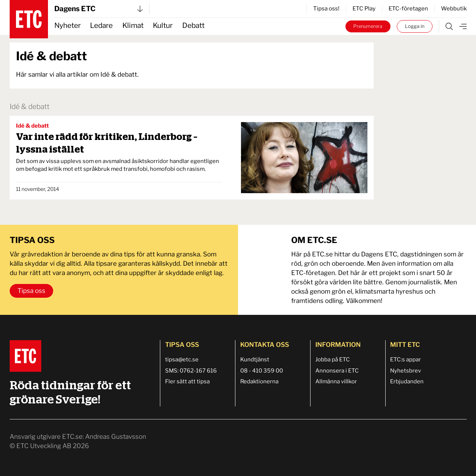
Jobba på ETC (333, 360)
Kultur (163, 25)
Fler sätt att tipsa (187, 381)
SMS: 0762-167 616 (191, 371)
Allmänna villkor (336, 381)
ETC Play (364, 9)
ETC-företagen (408, 9)
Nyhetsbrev (406, 371)
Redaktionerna (259, 381)
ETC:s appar (406, 360)
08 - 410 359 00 (262, 371)
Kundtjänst (255, 360)
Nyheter (67, 25)
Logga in (415, 26)
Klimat (133, 25)
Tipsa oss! (326, 9)
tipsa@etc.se (182, 360)
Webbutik (454, 9)
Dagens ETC (99, 9)
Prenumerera (368, 26)
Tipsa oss (31, 291)
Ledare (101, 25)
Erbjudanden (407, 381)
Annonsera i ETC (337, 371)
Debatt (193, 25)
